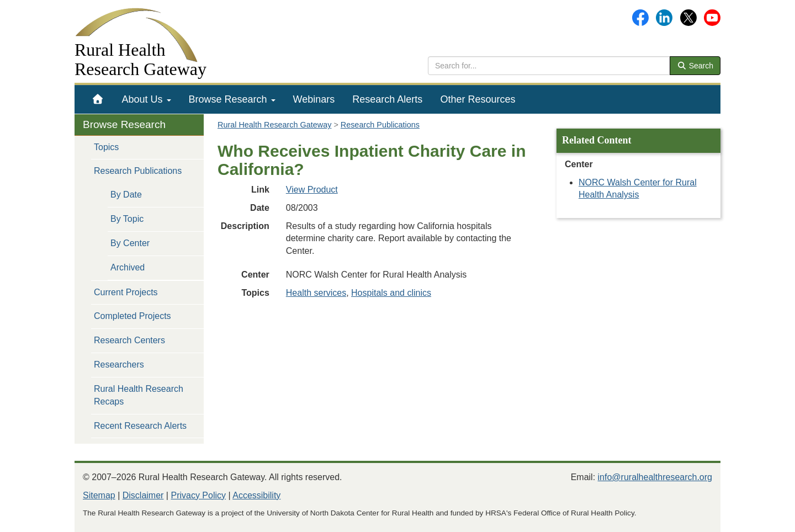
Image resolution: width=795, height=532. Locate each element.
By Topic (127, 219)
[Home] (98, 99)
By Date (126, 195)
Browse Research (232, 99)
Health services (316, 293)
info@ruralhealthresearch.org (655, 477)
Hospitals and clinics (391, 293)
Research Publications (138, 171)
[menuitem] (98, 99)
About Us (147, 99)
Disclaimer (143, 495)
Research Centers (129, 340)
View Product (312, 190)
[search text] (549, 66)
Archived (128, 267)
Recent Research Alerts (140, 426)
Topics (106, 147)
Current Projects (126, 292)
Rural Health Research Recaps (139, 395)
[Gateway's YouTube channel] (712, 17)
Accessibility (256, 495)
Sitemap (99, 495)
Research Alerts (387, 99)
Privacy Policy (198, 495)
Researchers (119, 365)
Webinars (314, 99)
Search (695, 66)
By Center (130, 243)
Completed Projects (132, 316)
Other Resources (478, 99)
